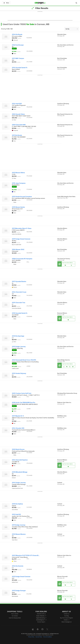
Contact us (67, 614)
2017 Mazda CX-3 (18, 416)
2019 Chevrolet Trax (19, 303)
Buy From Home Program (66, 618)
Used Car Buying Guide (15, 618)
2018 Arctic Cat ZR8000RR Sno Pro (24, 403)
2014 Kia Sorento (18, 566)
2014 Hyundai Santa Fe (20, 68)
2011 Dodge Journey (19, 525)
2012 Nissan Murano (19, 534)
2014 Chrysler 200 (18, 428)
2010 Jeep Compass (19, 183)
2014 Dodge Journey (19, 483)
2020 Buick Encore (18, 449)
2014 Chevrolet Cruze (19, 292)
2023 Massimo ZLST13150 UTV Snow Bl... (26, 555)
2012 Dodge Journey (19, 347)
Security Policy (39, 637)
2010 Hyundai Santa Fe (20, 313)
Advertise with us (41, 614)
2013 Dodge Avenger (19, 591)
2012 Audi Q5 (16, 514)
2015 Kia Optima (17, 504)
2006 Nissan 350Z (18, 250)
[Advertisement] (40, 16)
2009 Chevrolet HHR (19, 125)
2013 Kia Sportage (18, 336)
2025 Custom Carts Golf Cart (22, 393)
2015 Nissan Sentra (18, 207)
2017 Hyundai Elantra (19, 282)
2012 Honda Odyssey (19, 373)
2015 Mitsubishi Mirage (20, 472)
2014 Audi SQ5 (17, 104)
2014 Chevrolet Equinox (20, 460)
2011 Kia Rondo (17, 135)
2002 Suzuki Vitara (18, 114)
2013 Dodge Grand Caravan (21, 577)
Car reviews (15, 616)
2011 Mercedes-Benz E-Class (22, 228)
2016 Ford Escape (18, 45)
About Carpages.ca (66, 622)
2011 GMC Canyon (18, 58)
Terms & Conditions (47, 637)
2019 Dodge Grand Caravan (21, 239)
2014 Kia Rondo (17, 34)
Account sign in (41, 622)
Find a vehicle (15, 614)
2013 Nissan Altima (18, 173)
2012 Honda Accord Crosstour (22, 197)
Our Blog (66, 616)
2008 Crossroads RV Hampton (22, 259)
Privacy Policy (31, 637)
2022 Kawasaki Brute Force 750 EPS (24, 360)
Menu (6, 3)
